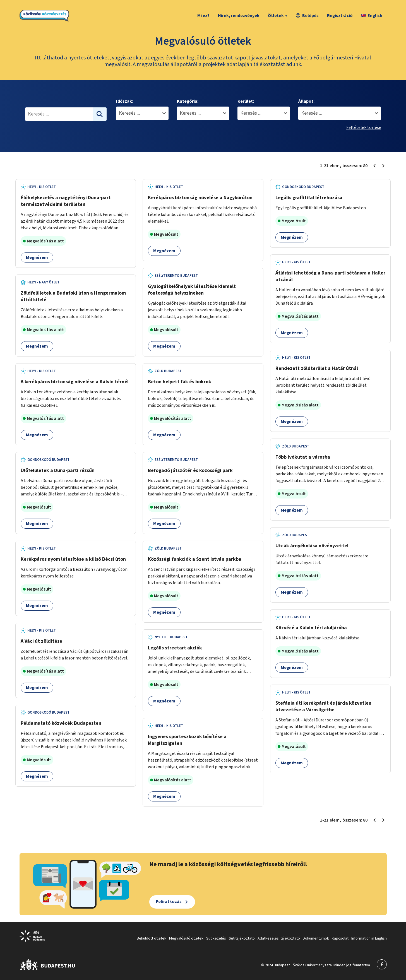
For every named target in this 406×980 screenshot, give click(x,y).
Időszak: (125, 101)
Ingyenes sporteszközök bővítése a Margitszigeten (187, 740)
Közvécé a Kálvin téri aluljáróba (311, 628)
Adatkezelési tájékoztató (279, 938)
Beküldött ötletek (152, 938)
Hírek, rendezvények (239, 16)
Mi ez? (203, 16)
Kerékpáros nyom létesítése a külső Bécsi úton (73, 559)
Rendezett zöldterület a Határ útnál (317, 368)
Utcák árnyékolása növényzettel (312, 546)
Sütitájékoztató (242, 938)
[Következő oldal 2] (383, 166)
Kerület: (246, 101)
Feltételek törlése (364, 127)
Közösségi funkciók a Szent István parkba (195, 559)
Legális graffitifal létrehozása (309, 198)
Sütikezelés (216, 938)
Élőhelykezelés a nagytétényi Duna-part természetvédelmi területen (66, 201)
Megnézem (37, 257)
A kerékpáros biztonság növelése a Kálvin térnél (75, 382)
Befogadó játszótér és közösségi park (190, 470)
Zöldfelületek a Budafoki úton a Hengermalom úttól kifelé (73, 296)
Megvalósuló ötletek (186, 938)
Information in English (369, 938)
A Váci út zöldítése (41, 641)
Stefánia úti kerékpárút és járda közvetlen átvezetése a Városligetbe (323, 706)
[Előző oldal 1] (374, 166)
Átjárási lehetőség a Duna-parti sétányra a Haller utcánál (330, 276)
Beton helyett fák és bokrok (180, 382)
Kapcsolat (340, 938)
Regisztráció (340, 16)
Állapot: (306, 101)
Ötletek (278, 16)
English (372, 16)
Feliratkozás (169, 902)
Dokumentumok (316, 938)
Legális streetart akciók (175, 648)
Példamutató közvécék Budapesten (61, 723)
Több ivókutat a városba (303, 457)
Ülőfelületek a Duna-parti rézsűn (58, 470)
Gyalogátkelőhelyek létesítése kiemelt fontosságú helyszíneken (192, 290)
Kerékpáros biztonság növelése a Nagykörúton (200, 198)
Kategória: (188, 101)
